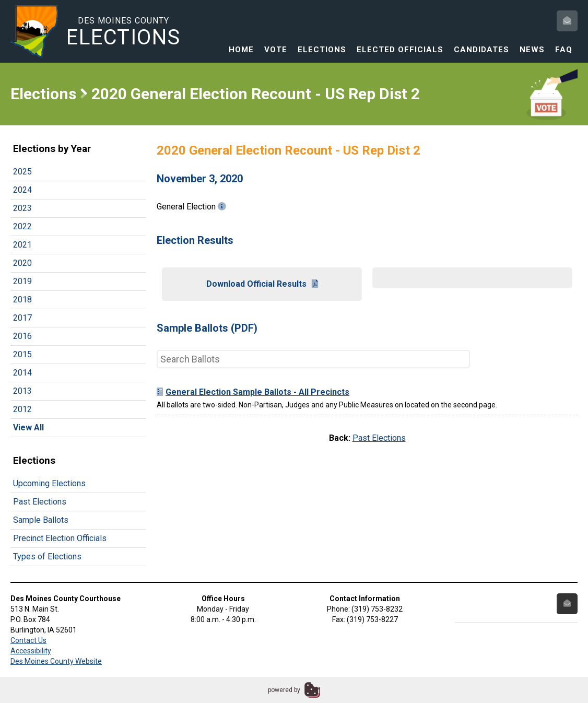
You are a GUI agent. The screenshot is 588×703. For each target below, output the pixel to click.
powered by (284, 690)
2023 (22, 208)
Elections (322, 50)
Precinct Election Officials (60, 538)
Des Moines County (123, 32)
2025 (22, 172)
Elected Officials (400, 50)
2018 (22, 300)
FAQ (564, 50)
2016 (22, 336)
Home (241, 50)
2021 (22, 245)
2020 (22, 263)
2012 (22, 409)
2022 (22, 226)
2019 (22, 281)
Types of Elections (47, 556)
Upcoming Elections (49, 483)
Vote (276, 50)
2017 (22, 318)
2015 (22, 354)
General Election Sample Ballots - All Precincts (253, 392)
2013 (22, 391)
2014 (22, 373)
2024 (22, 190)
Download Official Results (262, 284)
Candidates (481, 50)
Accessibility (31, 651)
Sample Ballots (41, 520)
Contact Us (28, 640)
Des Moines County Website (56, 661)
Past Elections (40, 502)
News (532, 50)
